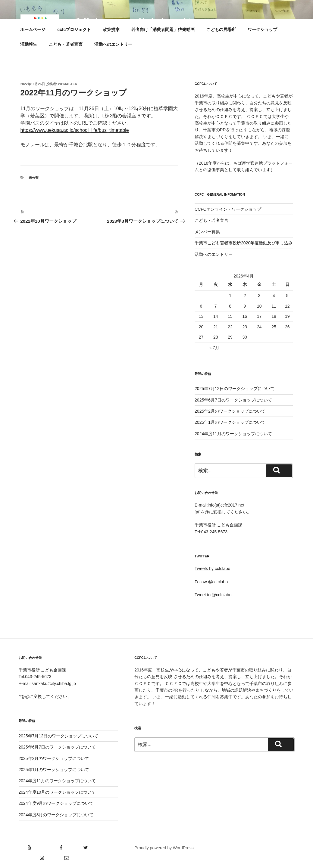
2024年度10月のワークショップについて (57, 792)
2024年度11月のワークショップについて (233, 434)
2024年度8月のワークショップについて (56, 815)
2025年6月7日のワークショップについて (233, 400)
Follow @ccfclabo (211, 582)
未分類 (34, 178)
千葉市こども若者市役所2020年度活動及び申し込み (244, 243)
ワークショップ (262, 29)
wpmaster (67, 84)
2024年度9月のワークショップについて (56, 803)
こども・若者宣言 (66, 44)
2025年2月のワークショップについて (230, 411)
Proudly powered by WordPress (164, 848)
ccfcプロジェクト (74, 29)
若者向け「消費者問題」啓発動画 (163, 29)
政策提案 (111, 29)
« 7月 (214, 348)
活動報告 (29, 44)
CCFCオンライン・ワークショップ (228, 209)
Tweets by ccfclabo (212, 569)
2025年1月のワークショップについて (230, 422)
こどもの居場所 (221, 29)
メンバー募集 (207, 232)
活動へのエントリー (113, 44)
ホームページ (33, 29)
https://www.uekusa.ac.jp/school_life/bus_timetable (75, 130)
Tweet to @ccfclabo (213, 595)
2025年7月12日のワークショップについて (235, 389)
